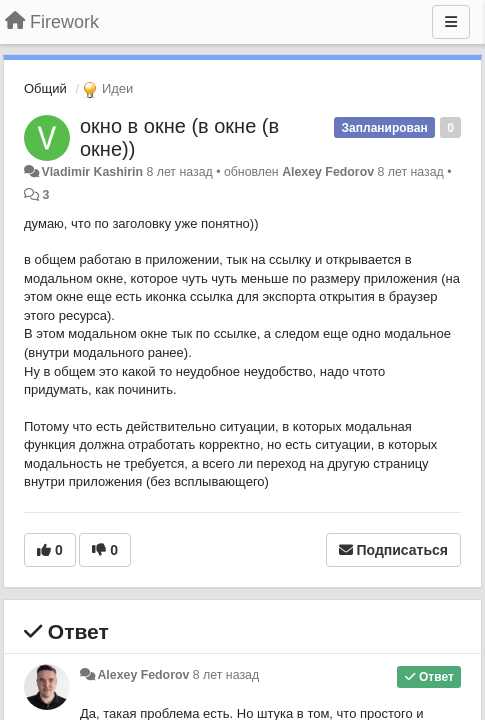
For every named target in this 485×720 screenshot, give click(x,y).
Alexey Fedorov (328, 172)
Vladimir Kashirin (92, 172)
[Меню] (451, 22)
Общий (45, 88)
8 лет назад (226, 675)
